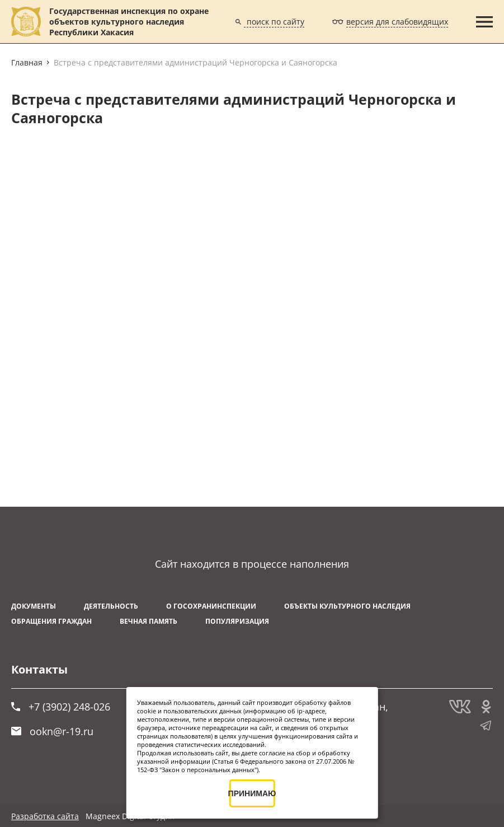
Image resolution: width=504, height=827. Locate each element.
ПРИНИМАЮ (252, 793)
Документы (34, 606)
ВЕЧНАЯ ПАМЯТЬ (149, 621)
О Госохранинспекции (211, 606)
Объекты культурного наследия (347, 606)
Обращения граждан (51, 621)
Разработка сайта (45, 816)
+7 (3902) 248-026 (61, 707)
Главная (27, 62)
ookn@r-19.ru (52, 731)
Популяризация (237, 621)
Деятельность (111, 606)
